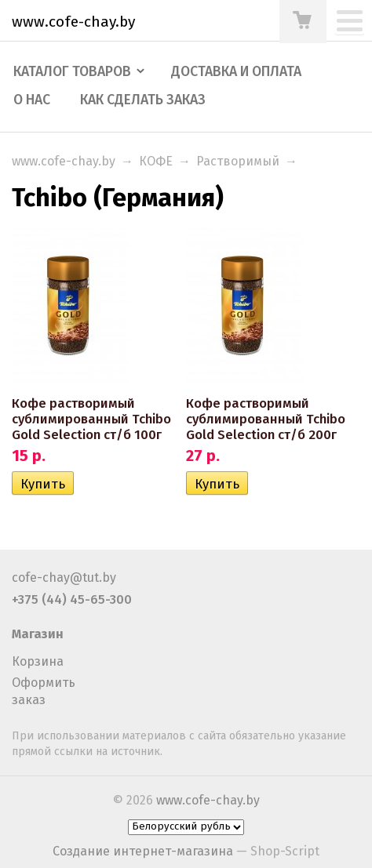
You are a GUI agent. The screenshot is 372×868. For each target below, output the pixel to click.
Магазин (38, 634)
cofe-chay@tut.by (64, 577)
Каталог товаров (72, 72)
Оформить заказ (44, 691)
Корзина (38, 661)
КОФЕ (156, 161)
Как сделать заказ (143, 100)
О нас (32, 100)
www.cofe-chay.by (64, 161)
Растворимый (238, 161)
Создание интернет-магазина (143, 851)
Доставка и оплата (236, 72)
